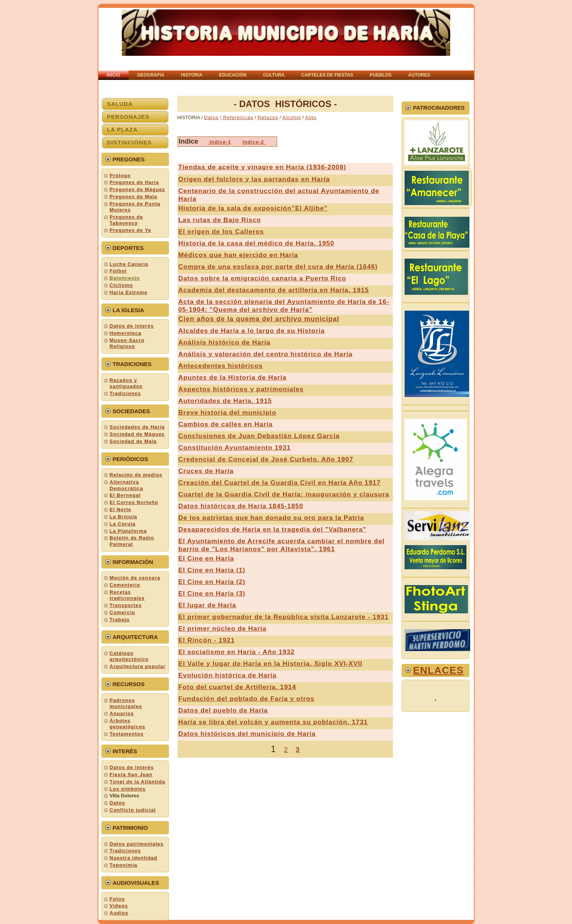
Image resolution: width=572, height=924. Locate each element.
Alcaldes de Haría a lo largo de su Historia (252, 331)
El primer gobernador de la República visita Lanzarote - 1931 (284, 617)
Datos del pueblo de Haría (223, 710)
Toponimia (124, 865)
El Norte (121, 510)
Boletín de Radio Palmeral (132, 541)
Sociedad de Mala (133, 441)
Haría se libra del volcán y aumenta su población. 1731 (273, 722)
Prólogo (120, 175)
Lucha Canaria (129, 264)
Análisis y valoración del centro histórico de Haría (265, 354)
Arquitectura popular (138, 666)
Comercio (123, 612)
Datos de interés (132, 326)
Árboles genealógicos (128, 724)
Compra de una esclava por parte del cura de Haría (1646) (278, 267)
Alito (311, 117)
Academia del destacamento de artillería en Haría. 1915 (274, 290)
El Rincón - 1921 (207, 640)
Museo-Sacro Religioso (127, 343)
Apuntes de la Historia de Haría (232, 377)
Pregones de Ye (131, 230)
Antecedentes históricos (221, 366)
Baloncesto (125, 278)
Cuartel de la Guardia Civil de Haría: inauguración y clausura (284, 494)
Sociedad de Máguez (137, 434)
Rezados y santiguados (126, 383)
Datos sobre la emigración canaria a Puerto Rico (262, 278)
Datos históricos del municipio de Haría (247, 734)
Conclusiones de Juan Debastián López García (259, 436)
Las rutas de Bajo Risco (220, 220)
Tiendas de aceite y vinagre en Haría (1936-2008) (262, 167)
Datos (117, 803)
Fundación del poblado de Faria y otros (247, 699)
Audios (119, 913)
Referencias (237, 117)
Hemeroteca (126, 333)
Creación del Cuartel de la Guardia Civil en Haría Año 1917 (280, 483)
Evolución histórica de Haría (228, 675)
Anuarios (122, 713)
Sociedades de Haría (137, 427)
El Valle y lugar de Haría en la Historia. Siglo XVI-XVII (270, 664)
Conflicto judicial (133, 810)
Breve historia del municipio (227, 412)
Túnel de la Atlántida (138, 782)
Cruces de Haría (206, 471)
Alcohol (292, 117)
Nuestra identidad (134, 858)
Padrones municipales (126, 703)
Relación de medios (136, 475)
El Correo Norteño (134, 502)
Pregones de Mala (134, 197)
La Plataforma (128, 531)
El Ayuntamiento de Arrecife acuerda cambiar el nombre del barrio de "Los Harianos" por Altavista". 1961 (281, 545)
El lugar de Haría (207, 605)
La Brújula (124, 517)
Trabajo (120, 620)
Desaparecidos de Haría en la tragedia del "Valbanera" (272, 529)
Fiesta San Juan (131, 775)
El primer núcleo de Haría (222, 628)
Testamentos (127, 734)
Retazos (268, 117)
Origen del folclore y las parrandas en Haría (254, 179)
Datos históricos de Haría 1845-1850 (241, 506)
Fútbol (118, 271)
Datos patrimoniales (137, 844)
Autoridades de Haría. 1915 (225, 401)
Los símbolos (128, 789)
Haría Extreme (129, 292)
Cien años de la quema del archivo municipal (259, 319)
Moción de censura (135, 578)
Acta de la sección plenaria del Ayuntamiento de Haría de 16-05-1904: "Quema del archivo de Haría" (284, 306)
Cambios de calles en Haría (225, 424)
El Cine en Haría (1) (212, 570)
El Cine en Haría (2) (212, 582)
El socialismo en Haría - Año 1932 (237, 652)
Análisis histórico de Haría (225, 342)
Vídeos (119, 906)
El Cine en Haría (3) (212, 593)
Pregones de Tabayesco (127, 220)
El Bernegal (125, 495)
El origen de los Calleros (221, 231)
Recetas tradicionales (127, 595)
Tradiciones (125, 393)
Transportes (126, 605)
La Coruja (123, 524)
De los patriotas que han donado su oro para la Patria (271, 518)
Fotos (117, 899)
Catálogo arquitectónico (129, 656)
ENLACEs (438, 670)
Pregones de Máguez (137, 189)
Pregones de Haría (134, 182)
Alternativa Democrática (127, 485)
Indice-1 (220, 142)
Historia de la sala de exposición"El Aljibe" (253, 208)
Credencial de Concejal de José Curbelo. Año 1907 (266, 459)
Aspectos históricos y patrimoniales (241, 389)
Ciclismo (121, 285)
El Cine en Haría (206, 558)
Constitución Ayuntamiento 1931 (235, 447)
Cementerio (125, 585)
